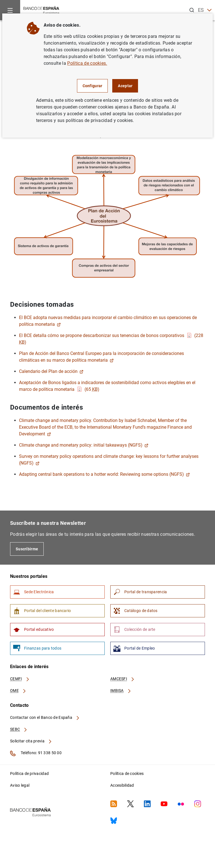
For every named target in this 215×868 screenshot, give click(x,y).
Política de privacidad (29, 774)
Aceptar (125, 86)
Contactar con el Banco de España (45, 717)
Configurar (93, 86)
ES (205, 10)
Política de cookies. (87, 63)
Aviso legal (20, 785)
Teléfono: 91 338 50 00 (36, 753)
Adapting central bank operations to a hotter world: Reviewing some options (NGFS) (104, 474)
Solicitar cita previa (31, 741)
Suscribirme (27, 549)
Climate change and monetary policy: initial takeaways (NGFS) (84, 445)
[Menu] (10, 10)
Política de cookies (127, 774)
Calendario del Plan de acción (51, 371)
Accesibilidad (122, 785)
